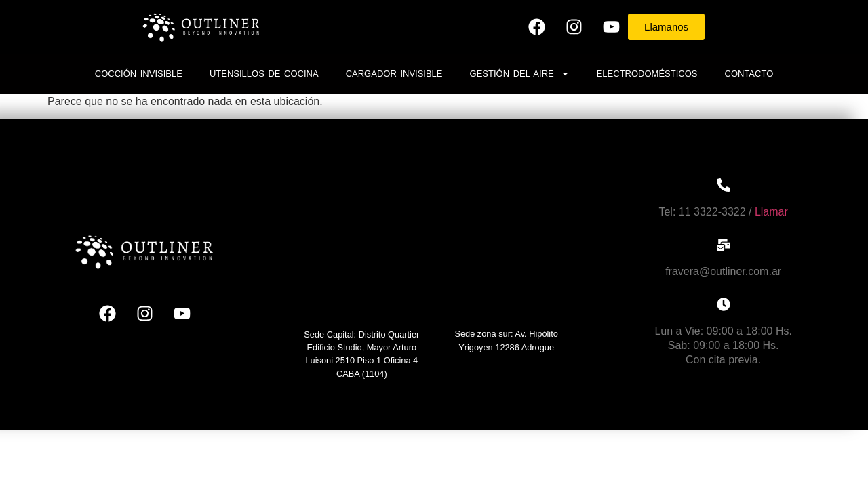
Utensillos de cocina (264, 74)
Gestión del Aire (520, 74)
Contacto (749, 74)
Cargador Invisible (394, 74)
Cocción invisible (139, 74)
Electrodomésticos (647, 74)
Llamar (771, 212)
